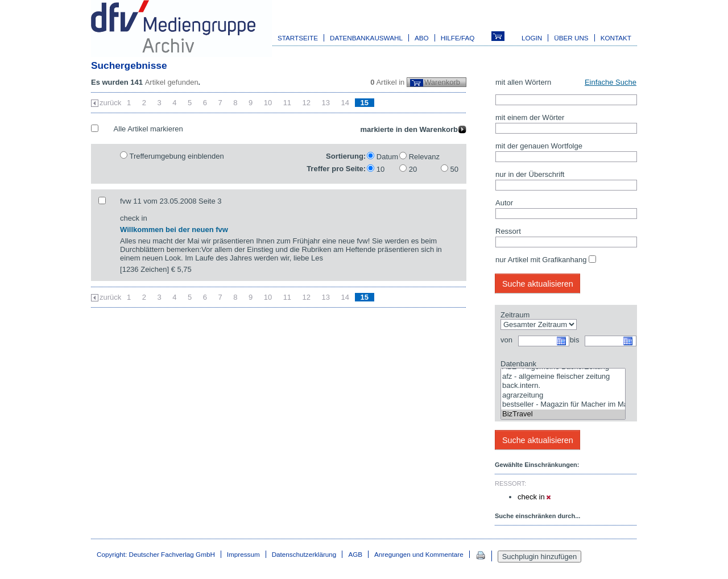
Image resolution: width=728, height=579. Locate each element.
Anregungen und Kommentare (419, 554)
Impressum (243, 554)
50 (454, 169)
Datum (387, 157)
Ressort (508, 231)
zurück (110, 103)
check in (534, 497)
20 (413, 169)
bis (575, 340)
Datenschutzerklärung (304, 554)
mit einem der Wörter (530, 117)
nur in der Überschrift (530, 174)
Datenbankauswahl (366, 38)
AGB (355, 554)
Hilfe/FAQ (458, 38)
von (506, 340)
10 (268, 103)
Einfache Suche (611, 82)
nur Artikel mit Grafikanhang (541, 260)
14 (345, 103)
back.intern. (563, 386)
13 (326, 103)
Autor (504, 203)
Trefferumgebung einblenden (176, 156)
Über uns (571, 38)
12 (307, 103)
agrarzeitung (563, 396)
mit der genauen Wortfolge (539, 146)
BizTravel (563, 414)
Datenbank (518, 364)
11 (287, 103)
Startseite (298, 38)
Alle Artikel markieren (148, 129)
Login (532, 38)
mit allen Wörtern (523, 82)
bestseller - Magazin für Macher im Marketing (563, 405)
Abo (422, 38)
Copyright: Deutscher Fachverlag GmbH (156, 554)
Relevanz (424, 157)
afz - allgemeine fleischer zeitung (563, 377)
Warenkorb (442, 82)
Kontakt (616, 38)
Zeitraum (515, 315)
